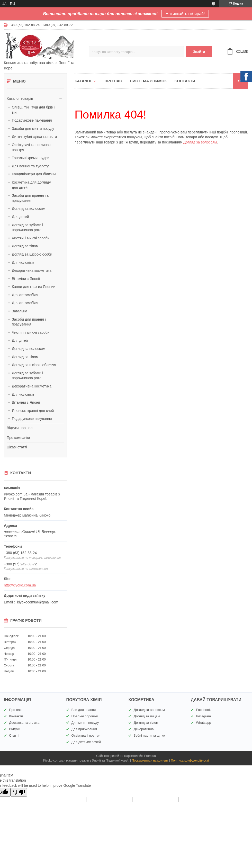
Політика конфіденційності (190, 761)
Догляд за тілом (25, 246)
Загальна (20, 311)
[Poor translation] (19, 792)
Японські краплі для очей (33, 411)
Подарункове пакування (32, 120)
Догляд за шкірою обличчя (34, 365)
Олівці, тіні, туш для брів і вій (33, 110)
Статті (14, 735)
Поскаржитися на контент (150, 761)
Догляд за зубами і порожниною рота (27, 228)
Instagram (203, 716)
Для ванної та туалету (30, 166)
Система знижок (148, 81)
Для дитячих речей (86, 742)
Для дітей (20, 340)
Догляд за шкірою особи (32, 254)
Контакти (185, 81)
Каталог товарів (20, 98)
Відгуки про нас (20, 428)
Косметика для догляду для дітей (31, 185)
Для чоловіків (23, 263)
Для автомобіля (25, 295)
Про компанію (18, 438)
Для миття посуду (85, 723)
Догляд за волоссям (29, 209)
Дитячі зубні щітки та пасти (34, 137)
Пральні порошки (85, 716)
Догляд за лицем (147, 716)
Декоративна (144, 729)
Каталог (83, 81)
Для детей (20, 217)
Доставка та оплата (24, 723)
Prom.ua (150, 756)
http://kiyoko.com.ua (20, 585)
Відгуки (15, 729)
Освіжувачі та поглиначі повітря (32, 147)
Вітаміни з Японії (26, 279)
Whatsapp (204, 723)
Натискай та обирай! (185, 14)
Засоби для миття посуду (33, 129)
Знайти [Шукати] (199, 52)
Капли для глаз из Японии (34, 287)
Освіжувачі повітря (86, 735)
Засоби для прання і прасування (29, 322)
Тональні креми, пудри (31, 158)
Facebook (203, 710)
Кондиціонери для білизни (34, 174)
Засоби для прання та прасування (30, 198)
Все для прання (84, 710)
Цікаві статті (17, 447)
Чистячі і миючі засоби (31, 238)
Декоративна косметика (32, 270)
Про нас (113, 81)
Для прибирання (84, 729)
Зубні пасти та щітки (149, 735)
